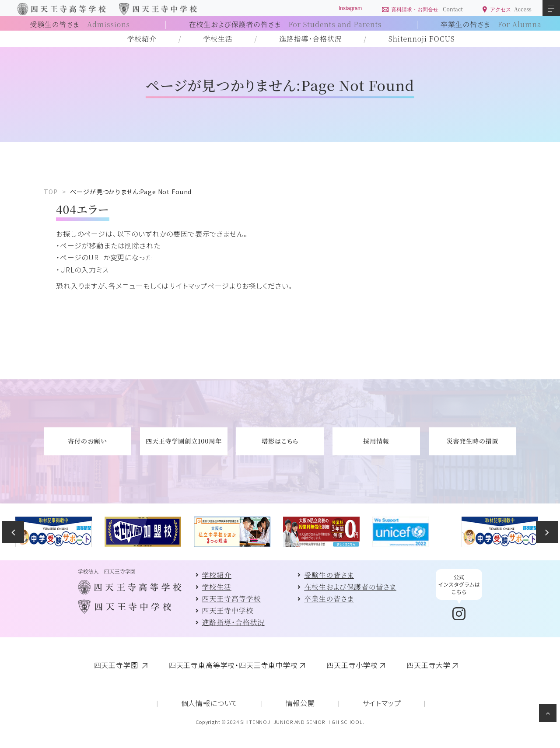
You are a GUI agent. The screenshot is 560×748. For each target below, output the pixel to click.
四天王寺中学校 (228, 610)
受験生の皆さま (80, 24)
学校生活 (218, 39)
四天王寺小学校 (352, 665)
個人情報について (210, 703)
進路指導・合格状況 (311, 39)
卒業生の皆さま (491, 24)
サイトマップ (381, 703)
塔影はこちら (280, 441)
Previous (13, 532)
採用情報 (376, 441)
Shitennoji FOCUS (422, 39)
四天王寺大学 (429, 665)
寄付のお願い (87, 441)
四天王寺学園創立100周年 (184, 441)
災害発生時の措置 (473, 441)
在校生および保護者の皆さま (285, 24)
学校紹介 (142, 39)
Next (547, 532)
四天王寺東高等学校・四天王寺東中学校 (233, 665)
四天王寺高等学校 (232, 599)
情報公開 (300, 703)
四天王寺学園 (117, 665)
